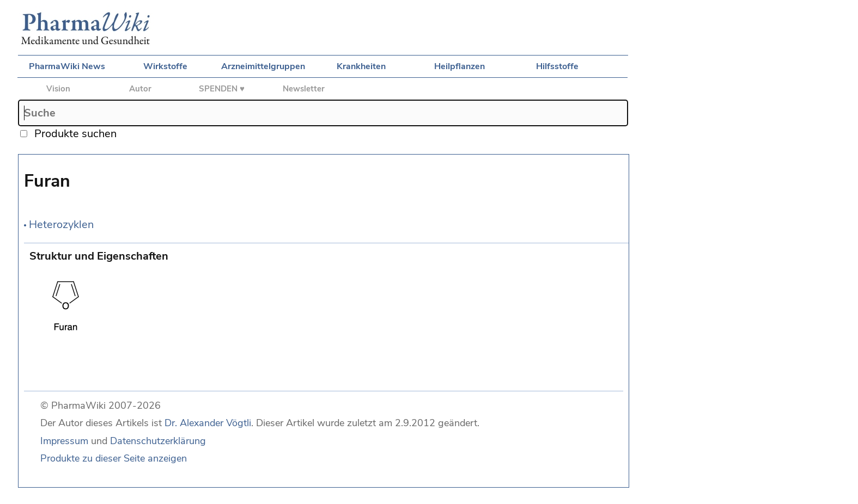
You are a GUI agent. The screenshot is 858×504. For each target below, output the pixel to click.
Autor (140, 89)
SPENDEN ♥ (222, 89)
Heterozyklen (61, 225)
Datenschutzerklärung (158, 441)
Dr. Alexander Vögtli (208, 423)
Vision (58, 89)
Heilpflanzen (460, 66)
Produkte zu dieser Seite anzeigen (114, 458)
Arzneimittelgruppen (263, 66)
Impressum (64, 441)
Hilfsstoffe (557, 66)
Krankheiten (361, 66)
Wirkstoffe (165, 66)
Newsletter (304, 89)
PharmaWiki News (67, 66)
